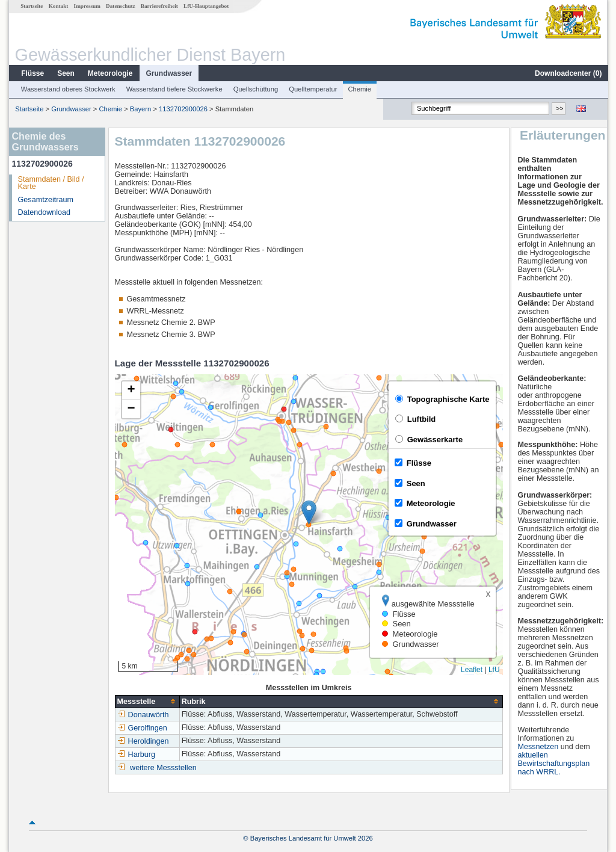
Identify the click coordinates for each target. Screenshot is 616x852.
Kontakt (58, 6)
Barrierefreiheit (159, 6)
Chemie (359, 89)
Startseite (31, 6)
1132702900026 (183, 109)
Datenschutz (120, 6)
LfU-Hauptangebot (205, 6)
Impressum (87, 6)
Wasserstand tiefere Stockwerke (174, 89)
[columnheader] (146, 701)
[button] (308, 512)
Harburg (136, 755)
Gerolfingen (142, 728)
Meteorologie (110, 73)
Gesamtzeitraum (45, 200)
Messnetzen (538, 747)
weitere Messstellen (163, 768)
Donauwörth (143, 715)
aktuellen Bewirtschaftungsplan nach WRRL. (554, 764)
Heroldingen (143, 741)
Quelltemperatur (312, 89)
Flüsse (32, 73)
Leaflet (471, 670)
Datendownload (44, 212)
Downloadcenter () (568, 73)
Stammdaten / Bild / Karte (51, 183)
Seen (65, 73)
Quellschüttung (255, 89)
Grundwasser (169, 73)
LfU (494, 670)
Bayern (140, 109)
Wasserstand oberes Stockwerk (68, 89)
